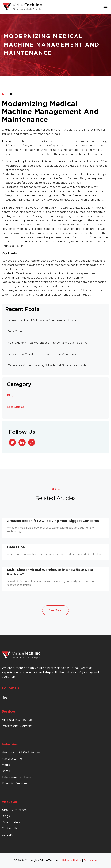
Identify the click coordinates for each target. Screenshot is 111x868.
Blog (10, 396)
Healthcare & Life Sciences (21, 753)
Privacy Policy (72, 860)
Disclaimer (90, 860)
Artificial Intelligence (17, 720)
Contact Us (10, 829)
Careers (7, 835)
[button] (105, 7)
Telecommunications (16, 777)
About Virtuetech (14, 810)
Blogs (6, 816)
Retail (6, 771)
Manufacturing (12, 759)
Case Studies (16, 407)
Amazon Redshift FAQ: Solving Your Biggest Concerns (53, 521)
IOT (13, 94)
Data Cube (16, 547)
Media (6, 765)
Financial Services (15, 783)
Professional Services (17, 726)
